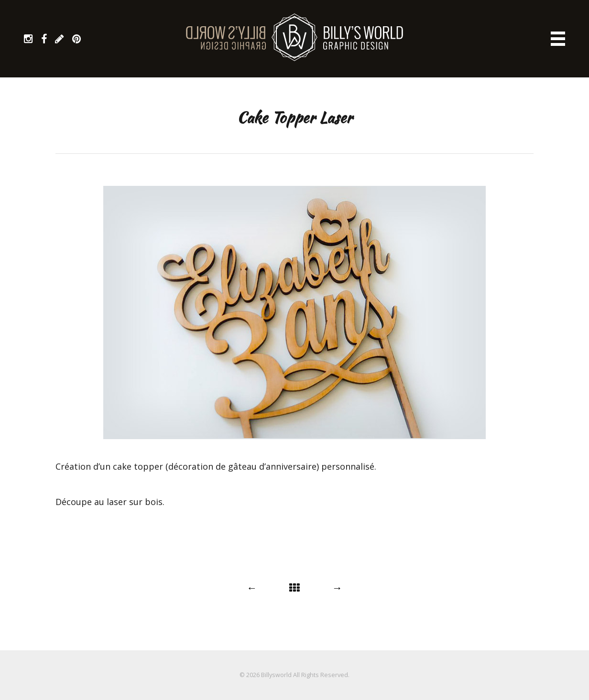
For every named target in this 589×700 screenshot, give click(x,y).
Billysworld (276, 675)
